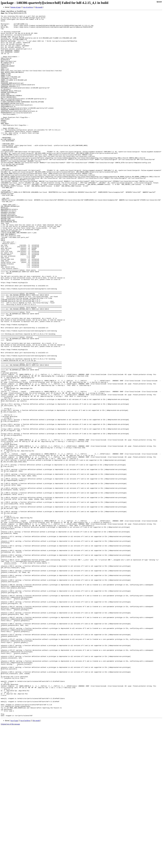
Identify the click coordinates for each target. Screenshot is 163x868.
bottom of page (16, 7)
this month (39, 7)
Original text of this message (10, 864)
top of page (14, 861)
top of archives (28, 7)
